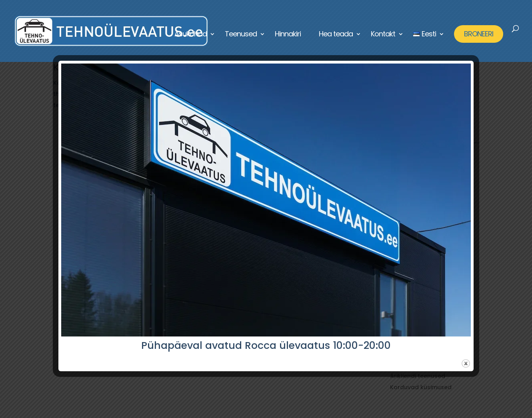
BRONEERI (479, 34)
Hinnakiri (288, 35)
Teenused (241, 35)
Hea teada (336, 35)
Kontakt (383, 35)
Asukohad (191, 35)
